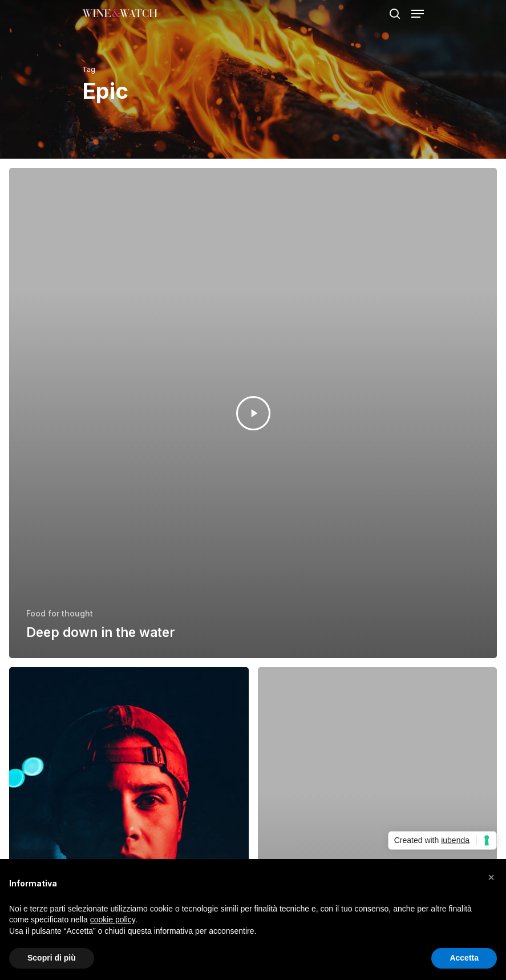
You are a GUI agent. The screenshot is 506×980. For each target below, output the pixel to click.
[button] (491, 877)
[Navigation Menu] (418, 14)
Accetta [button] (464, 958)
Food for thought (60, 613)
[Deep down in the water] (253, 413)
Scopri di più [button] (52, 958)
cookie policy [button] (113, 919)
